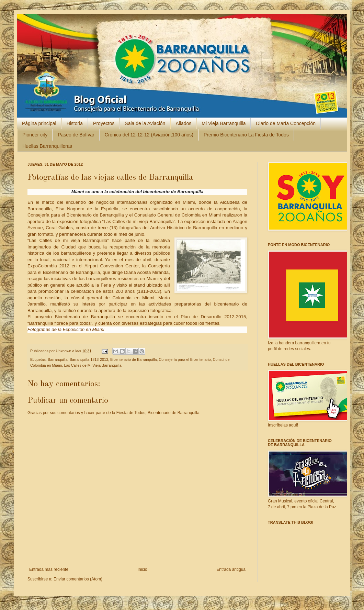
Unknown (64, 351)
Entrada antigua (231, 569)
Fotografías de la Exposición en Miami (66, 329)
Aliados (183, 123)
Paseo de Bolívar (76, 135)
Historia (75, 123)
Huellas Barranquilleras (47, 146)
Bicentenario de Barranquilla (134, 359)
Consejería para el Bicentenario (185, 359)
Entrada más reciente (49, 569)
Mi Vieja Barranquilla (224, 123)
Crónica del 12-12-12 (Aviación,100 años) (149, 135)
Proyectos (104, 123)
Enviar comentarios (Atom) (78, 579)
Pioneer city (35, 135)
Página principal (39, 123)
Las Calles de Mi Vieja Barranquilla (93, 365)
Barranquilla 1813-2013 (89, 359)
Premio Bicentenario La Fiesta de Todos (246, 135)
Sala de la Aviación (145, 123)
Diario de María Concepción (286, 123)
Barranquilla (58, 359)
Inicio (143, 569)
